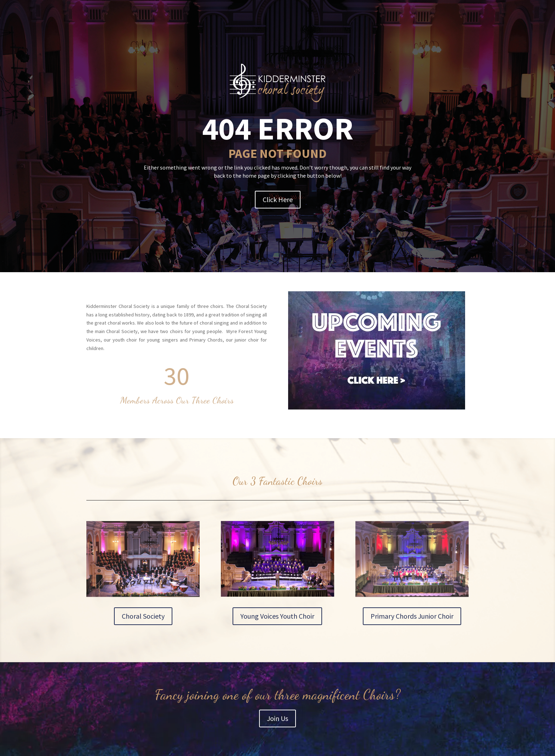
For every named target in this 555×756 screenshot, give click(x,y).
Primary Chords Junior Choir (412, 616)
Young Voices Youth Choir (277, 616)
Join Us (277, 718)
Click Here (278, 199)
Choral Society (143, 616)
